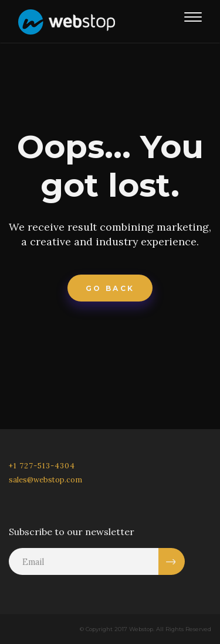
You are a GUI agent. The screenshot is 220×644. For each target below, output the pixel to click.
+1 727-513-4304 (42, 466)
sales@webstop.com (45, 480)
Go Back (110, 288)
